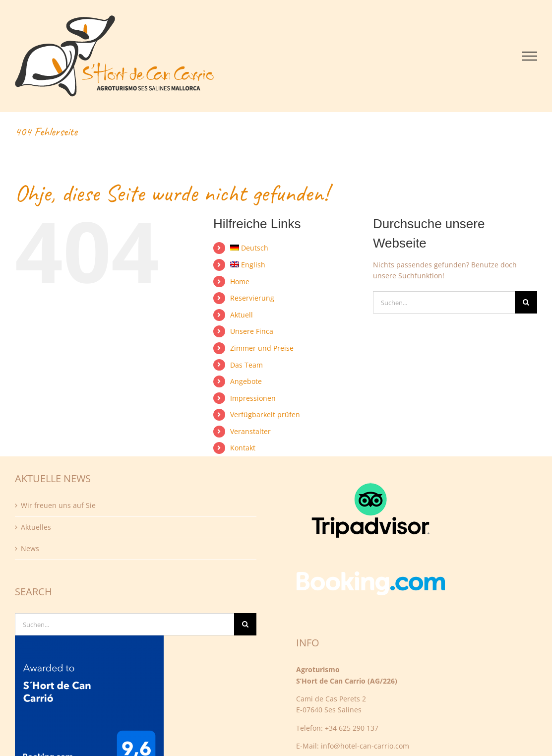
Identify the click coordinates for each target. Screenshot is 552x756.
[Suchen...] (444, 302)
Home (240, 282)
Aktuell (242, 315)
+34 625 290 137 (352, 728)
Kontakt (243, 448)
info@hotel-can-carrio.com (365, 746)
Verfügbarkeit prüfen (265, 414)
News (30, 548)
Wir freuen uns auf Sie (58, 505)
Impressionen (253, 398)
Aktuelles (36, 527)
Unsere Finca (252, 331)
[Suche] (526, 302)
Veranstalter (250, 431)
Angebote (246, 381)
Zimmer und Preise (262, 348)
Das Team (246, 365)
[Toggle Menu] (530, 56)
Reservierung (252, 298)
